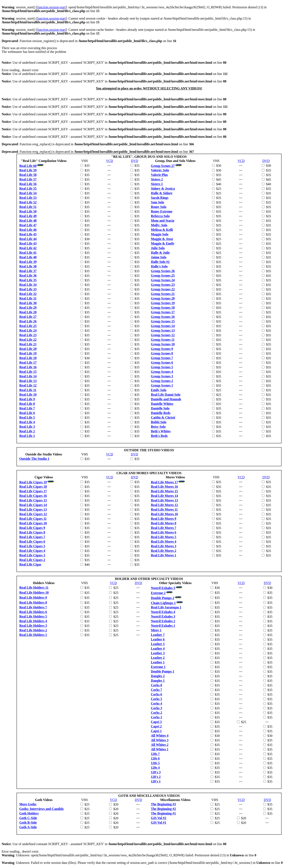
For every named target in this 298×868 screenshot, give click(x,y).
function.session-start (51, 7)
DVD (134, 161)
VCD (110, 161)
